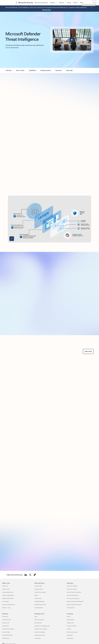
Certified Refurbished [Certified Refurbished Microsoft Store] (39, 601)
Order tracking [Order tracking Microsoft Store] (38, 598)
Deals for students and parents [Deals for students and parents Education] (74, 605)
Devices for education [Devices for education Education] (72, 589)
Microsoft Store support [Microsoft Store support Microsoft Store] (40, 592)
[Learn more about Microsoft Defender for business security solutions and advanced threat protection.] (88, 351)
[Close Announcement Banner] (91, 8)
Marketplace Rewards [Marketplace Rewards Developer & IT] (40, 635)
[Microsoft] (9, 3)
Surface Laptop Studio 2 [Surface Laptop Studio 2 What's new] (8, 592)
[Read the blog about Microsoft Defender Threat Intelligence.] (47, 10)
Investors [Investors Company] (69, 629)
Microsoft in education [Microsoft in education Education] (72, 586)
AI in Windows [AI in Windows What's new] (6, 601)
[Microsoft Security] (25, 3)
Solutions (53, 3)
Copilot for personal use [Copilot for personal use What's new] (8, 598)
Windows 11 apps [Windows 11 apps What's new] (6, 608)
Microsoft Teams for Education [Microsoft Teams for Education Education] (74, 592)
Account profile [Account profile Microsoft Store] (38, 586)
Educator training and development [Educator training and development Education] (75, 601)
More (82, 3)
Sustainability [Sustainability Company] (70, 638)
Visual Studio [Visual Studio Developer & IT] (38, 638)
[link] (9, 71)
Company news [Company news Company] (70, 623)
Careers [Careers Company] (69, 617)
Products (61, 3)
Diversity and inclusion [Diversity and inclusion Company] (72, 632)
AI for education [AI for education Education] (71, 608)
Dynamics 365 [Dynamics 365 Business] (6, 623)
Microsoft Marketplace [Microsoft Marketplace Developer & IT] (40, 632)
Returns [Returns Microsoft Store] (36, 595)
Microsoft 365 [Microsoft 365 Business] (6, 626)
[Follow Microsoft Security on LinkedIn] (26, 575)
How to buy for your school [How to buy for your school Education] (73, 598)
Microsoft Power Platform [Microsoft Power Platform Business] (8, 629)
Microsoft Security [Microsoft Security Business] (7, 620)
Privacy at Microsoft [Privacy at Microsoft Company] (71, 626)
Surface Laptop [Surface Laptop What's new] (6, 589)
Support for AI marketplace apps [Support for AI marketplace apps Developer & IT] (42, 626)
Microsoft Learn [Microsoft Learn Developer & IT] (38, 623)
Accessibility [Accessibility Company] (70, 635)
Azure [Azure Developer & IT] (36, 617)
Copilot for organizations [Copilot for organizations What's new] (8, 595)
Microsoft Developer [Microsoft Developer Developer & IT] (39, 620)
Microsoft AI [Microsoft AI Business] (5, 617)
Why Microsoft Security (41, 3)
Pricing (69, 3)
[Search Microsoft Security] (94, 2)
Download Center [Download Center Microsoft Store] (39, 589)
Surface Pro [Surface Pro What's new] (5, 586)
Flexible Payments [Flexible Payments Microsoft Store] (39, 608)
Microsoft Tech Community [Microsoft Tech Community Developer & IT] (41, 629)
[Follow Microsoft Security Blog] (35, 575)
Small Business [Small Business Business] (6, 638)
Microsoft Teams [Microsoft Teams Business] (6, 632)
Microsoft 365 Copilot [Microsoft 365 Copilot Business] (7, 635)
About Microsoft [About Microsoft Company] (71, 620)
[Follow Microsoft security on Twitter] (30, 575)
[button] (72, 40)
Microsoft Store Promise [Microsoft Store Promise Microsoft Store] (40, 605)
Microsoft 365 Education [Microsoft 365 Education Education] (73, 595)
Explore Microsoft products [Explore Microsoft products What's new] (9, 605)
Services (75, 3)
